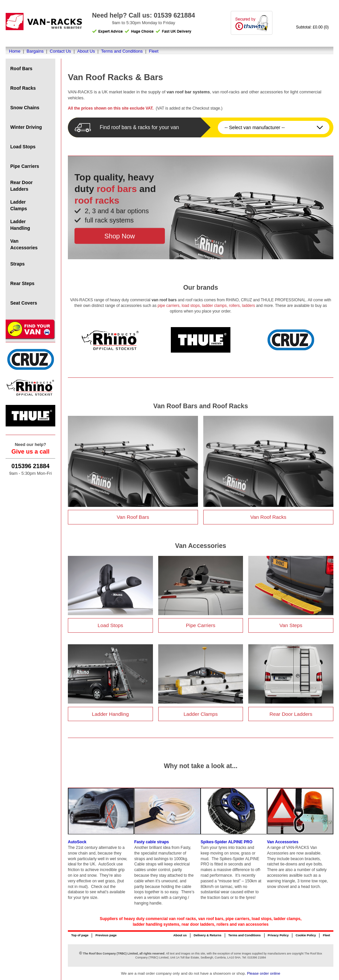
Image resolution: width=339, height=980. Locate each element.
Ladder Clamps (19, 205)
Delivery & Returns (208, 935)
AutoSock (77, 842)
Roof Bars (21, 69)
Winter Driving (26, 127)
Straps (18, 264)
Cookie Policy (306, 935)
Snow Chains (25, 108)
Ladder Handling (20, 225)
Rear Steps (22, 283)
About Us (86, 51)
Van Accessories (24, 244)
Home (15, 51)
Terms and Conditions (122, 51)
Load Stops (23, 147)
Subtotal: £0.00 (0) (312, 27)
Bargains (35, 51)
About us (180, 935)
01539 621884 (174, 15)
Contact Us (60, 51)
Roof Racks (23, 88)
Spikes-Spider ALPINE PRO (226, 842)
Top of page (80, 935)
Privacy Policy (278, 935)
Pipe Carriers (25, 166)
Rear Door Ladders (22, 186)
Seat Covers (24, 303)
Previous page (106, 935)
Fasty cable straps (152, 842)
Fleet (154, 51)
